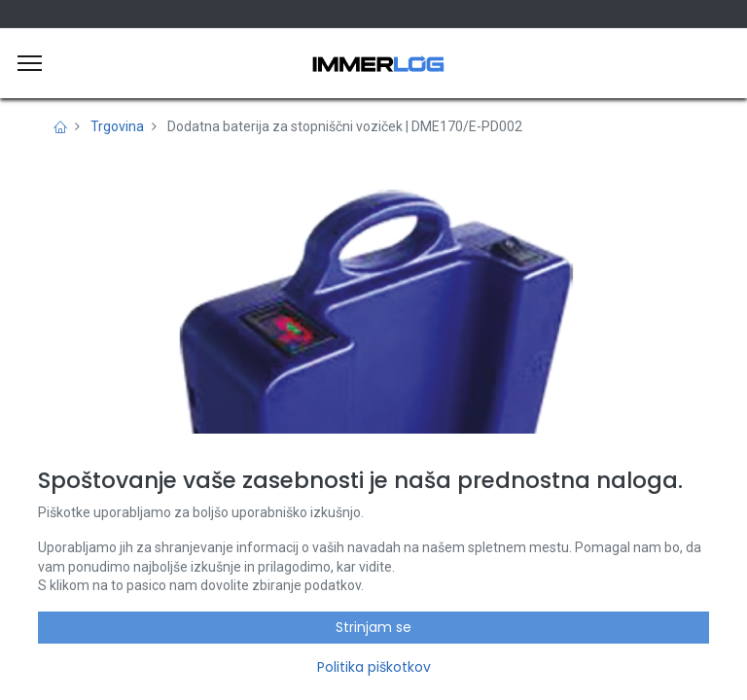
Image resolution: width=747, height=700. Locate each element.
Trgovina (117, 126)
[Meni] (30, 63)
